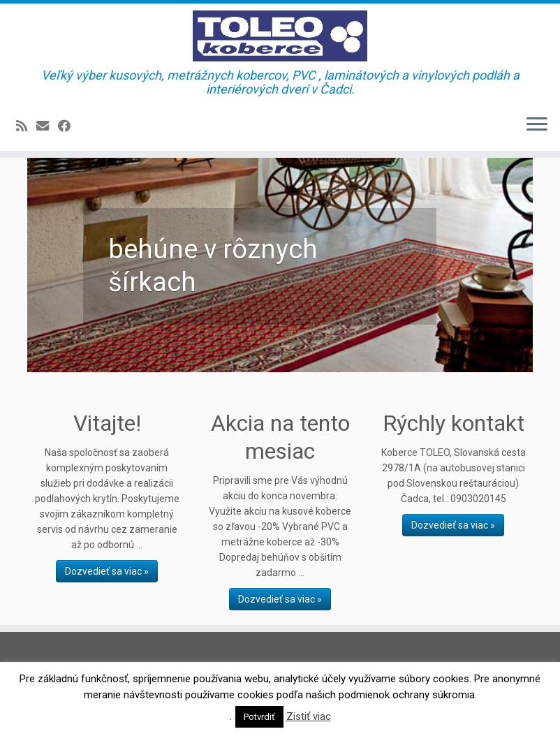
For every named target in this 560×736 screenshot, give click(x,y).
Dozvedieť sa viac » (107, 571)
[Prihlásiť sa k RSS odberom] (26, 126)
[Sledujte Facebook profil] (69, 126)
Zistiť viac (309, 716)
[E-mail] (47, 126)
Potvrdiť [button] (259, 717)
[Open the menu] (537, 126)
